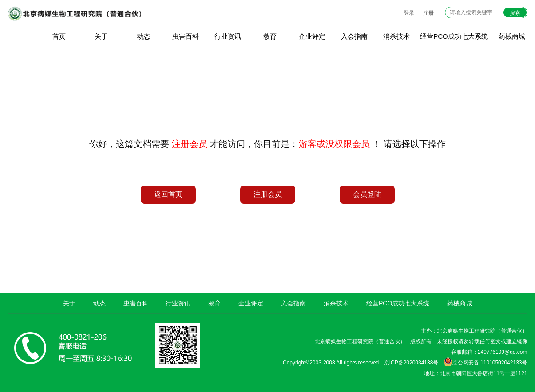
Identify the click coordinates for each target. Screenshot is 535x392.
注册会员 (268, 194)
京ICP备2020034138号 (411, 363)
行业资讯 (228, 36)
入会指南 (354, 36)
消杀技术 (396, 36)
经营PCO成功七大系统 (454, 36)
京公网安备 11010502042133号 (485, 362)
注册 (428, 13)
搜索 (515, 13)
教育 (270, 36)
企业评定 (312, 36)
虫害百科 (186, 36)
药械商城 (460, 303)
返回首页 (168, 194)
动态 (143, 36)
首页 (59, 36)
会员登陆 (367, 194)
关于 (101, 36)
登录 (409, 13)
